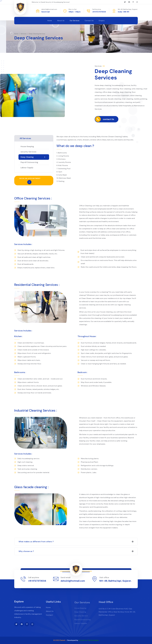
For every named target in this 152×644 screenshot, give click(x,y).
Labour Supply (27, 168)
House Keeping (27, 146)
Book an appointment (30, 181)
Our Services (75, 21)
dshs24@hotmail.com (49, 9)
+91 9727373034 (99, 12)
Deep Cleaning (33, 157)
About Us (61, 21)
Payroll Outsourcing (29, 162)
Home (50, 21)
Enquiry (102, 21)
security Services (28, 152)
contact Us (120, 119)
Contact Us (89, 21)
